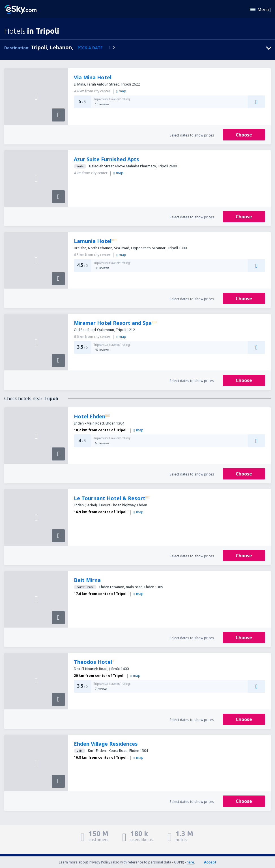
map (121, 91)
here (190, 862)
